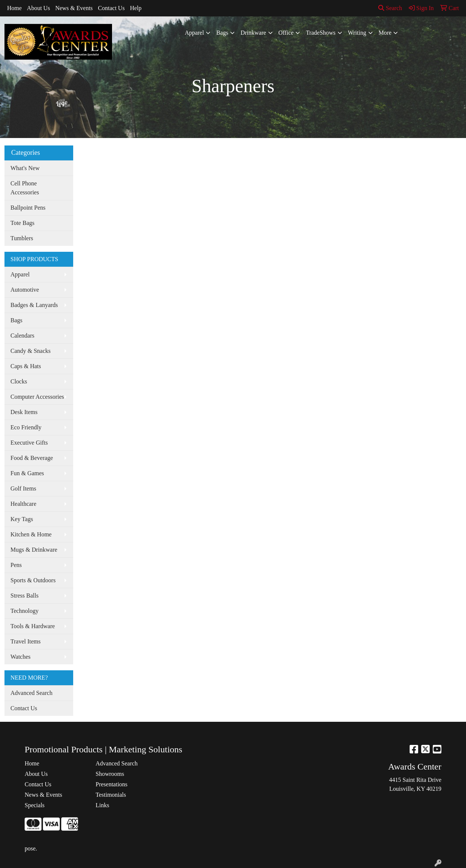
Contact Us (111, 8)
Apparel (195, 33)
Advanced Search (31, 693)
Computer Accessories (37, 397)
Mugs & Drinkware (34, 550)
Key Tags (22, 519)
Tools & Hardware (33, 626)
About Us (38, 8)
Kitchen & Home (31, 534)
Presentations (111, 784)
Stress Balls (24, 596)
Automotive (25, 290)
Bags (222, 33)
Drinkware (253, 33)
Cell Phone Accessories (25, 188)
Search (390, 8)
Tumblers (22, 238)
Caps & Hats (26, 366)
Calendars (22, 336)
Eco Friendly (26, 427)
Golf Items (23, 488)
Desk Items (24, 412)
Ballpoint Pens (28, 208)
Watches (21, 657)
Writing (357, 33)
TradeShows (321, 33)
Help (136, 8)
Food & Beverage (32, 458)
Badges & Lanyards (34, 305)
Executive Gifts (29, 443)
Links (102, 805)
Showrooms (110, 774)
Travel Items (26, 641)
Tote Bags (22, 223)
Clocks (19, 381)
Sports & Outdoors (33, 580)
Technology (24, 611)
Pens (16, 565)
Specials (35, 805)
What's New (25, 168)
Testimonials (111, 795)
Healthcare (23, 504)
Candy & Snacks (31, 351)
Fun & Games (27, 473)
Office (286, 33)
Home (14, 8)
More (385, 33)
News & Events (74, 8)
